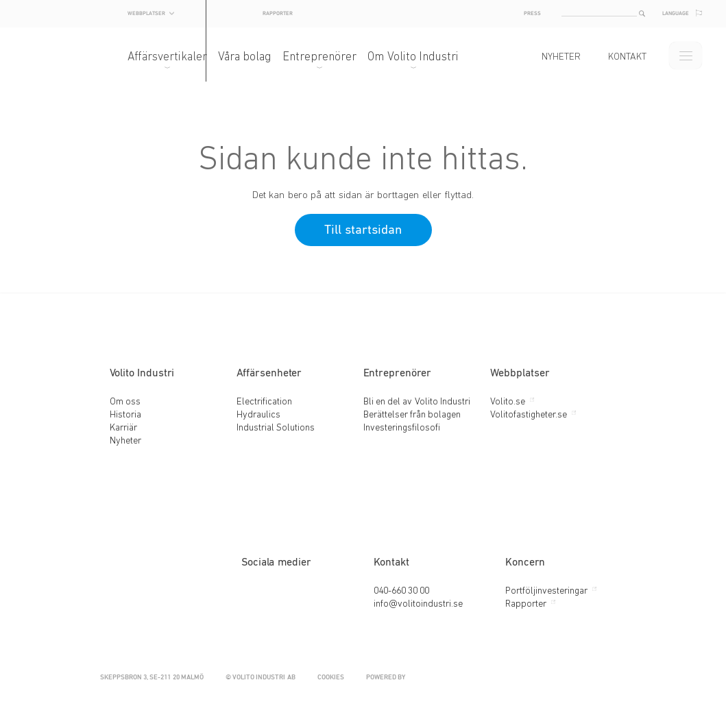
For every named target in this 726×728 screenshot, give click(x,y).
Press (519, 14)
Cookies (331, 678)
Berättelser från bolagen (412, 415)
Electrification (264, 402)
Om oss (125, 402)
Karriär (123, 428)
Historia (125, 415)
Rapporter (369, 12)
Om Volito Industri (427, 57)
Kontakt (614, 57)
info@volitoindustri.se (418, 604)
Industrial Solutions (276, 428)
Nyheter (547, 57)
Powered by (491, 678)
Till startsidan (363, 230)
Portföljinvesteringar (546, 591)
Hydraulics (258, 415)
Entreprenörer (333, 57)
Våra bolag (258, 57)
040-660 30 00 (402, 591)
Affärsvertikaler (181, 57)
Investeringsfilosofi (402, 428)
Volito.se (508, 402)
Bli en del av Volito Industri (417, 402)
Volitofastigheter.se (529, 415)
